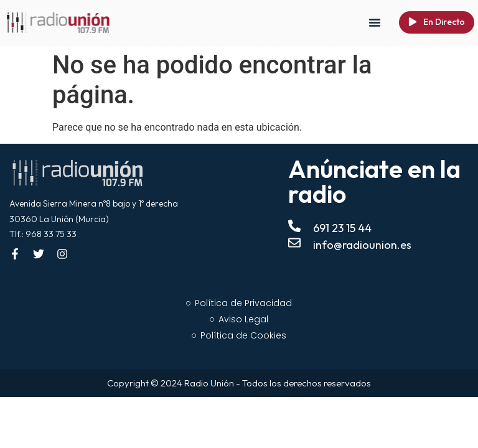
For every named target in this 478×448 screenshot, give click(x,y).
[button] (375, 22)
